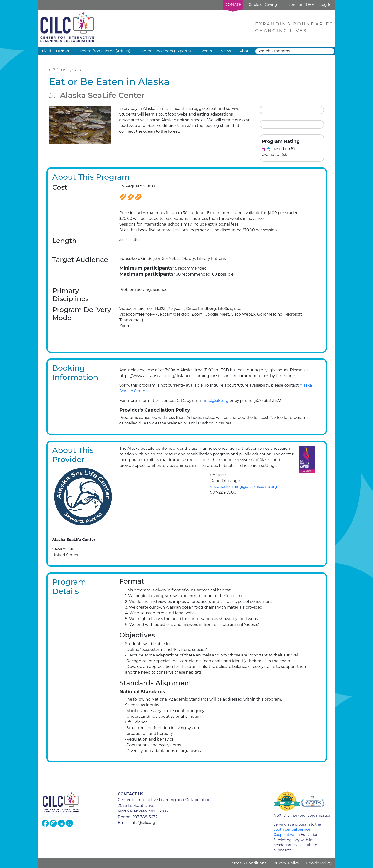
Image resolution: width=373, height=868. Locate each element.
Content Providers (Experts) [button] (165, 51)
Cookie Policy (319, 863)
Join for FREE (301, 5)
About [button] (245, 51)
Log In (325, 5)
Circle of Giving (263, 5)
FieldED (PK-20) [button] (57, 51)
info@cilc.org (216, 401)
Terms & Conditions (248, 863)
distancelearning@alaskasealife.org (243, 487)
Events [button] (206, 51)
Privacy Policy (286, 863)
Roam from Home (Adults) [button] (105, 51)
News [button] (226, 51)
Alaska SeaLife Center (102, 95)
